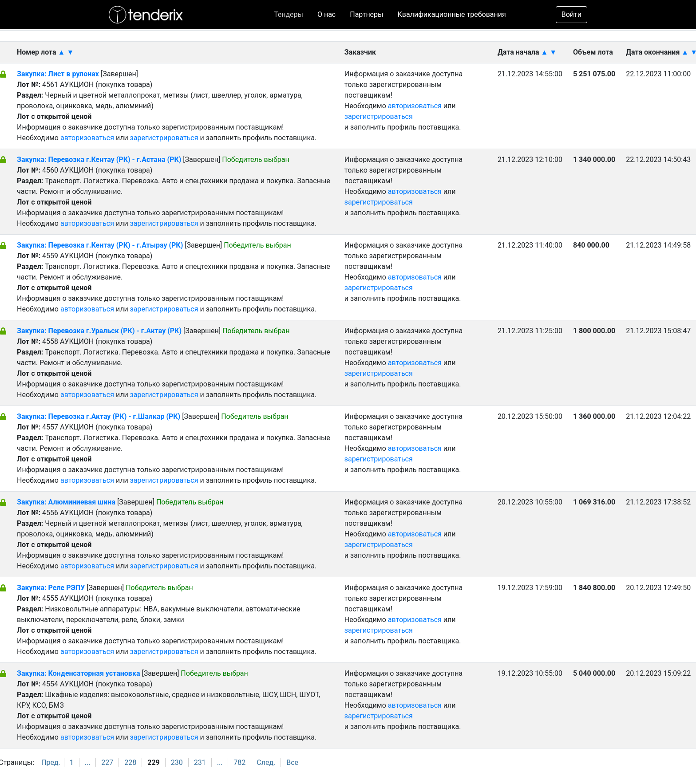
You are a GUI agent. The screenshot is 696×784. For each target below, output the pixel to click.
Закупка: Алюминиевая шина (67, 502)
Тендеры (289, 14)
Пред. (51, 762)
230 (177, 762)
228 (130, 762)
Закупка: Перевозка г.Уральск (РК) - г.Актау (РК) (99, 331)
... (88, 762)
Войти (571, 14)
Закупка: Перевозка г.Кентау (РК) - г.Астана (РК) (99, 160)
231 (200, 762)
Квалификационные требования (452, 14)
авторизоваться (87, 138)
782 (239, 762)
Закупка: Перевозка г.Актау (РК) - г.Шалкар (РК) (99, 416)
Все (292, 762)
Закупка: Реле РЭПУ (51, 588)
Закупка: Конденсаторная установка (79, 673)
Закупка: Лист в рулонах (59, 74)
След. (266, 762)
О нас (326, 14)
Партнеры (366, 14)
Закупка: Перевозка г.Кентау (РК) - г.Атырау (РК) (100, 245)
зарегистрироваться (164, 138)
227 (107, 762)
